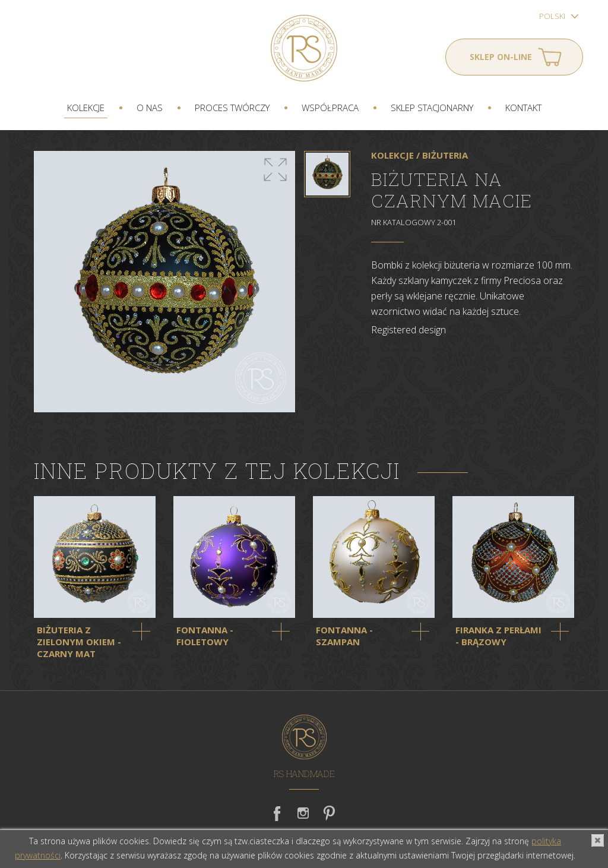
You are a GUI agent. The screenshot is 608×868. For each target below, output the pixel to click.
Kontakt (523, 108)
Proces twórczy (232, 108)
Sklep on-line (501, 57)
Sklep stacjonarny (432, 108)
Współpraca (330, 108)
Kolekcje (86, 108)
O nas (150, 108)
